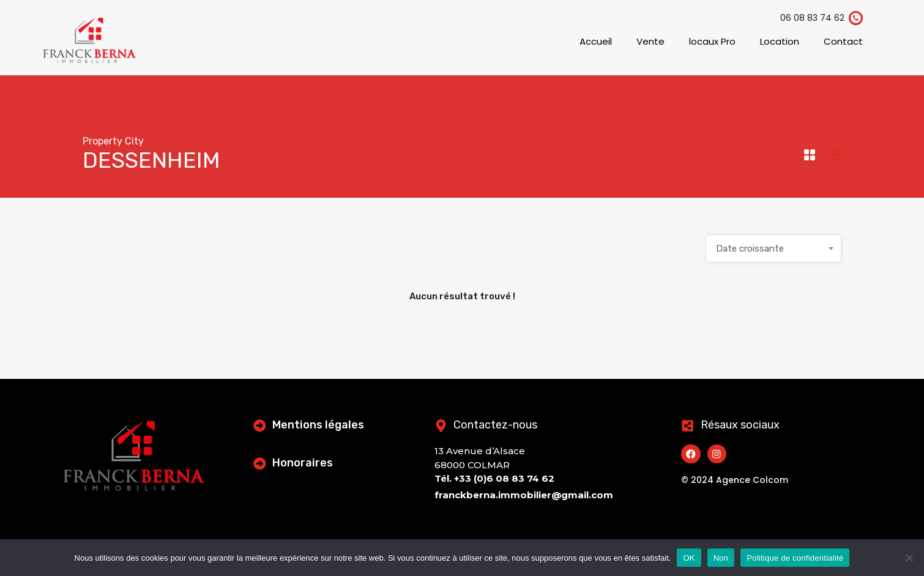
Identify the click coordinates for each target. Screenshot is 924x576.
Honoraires (304, 463)
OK (689, 558)
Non (721, 558)
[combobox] (774, 249)
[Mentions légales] (261, 425)
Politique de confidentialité (795, 558)
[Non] (909, 559)
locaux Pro (712, 41)
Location (780, 41)
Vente (650, 41)
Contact (843, 41)
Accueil (596, 41)
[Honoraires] (261, 463)
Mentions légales (320, 425)
